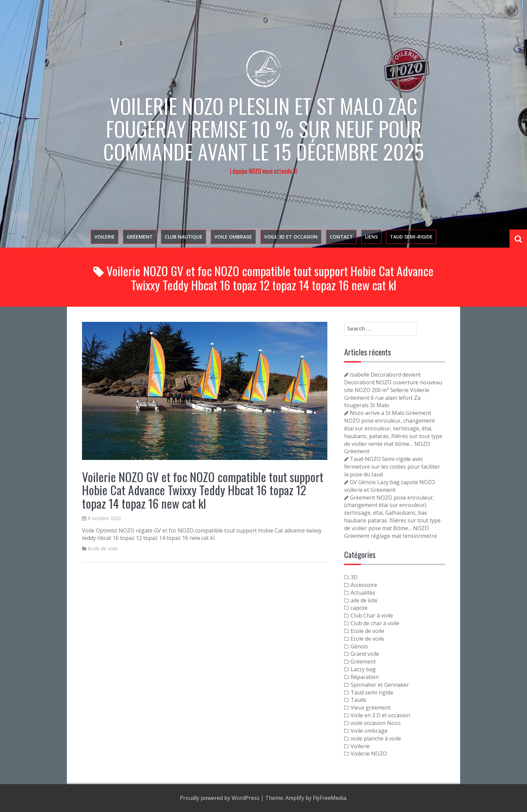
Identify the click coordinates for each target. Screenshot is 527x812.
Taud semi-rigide (411, 237)
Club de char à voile (375, 623)
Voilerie (105, 237)
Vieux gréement (371, 708)
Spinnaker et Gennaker (380, 685)
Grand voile (365, 654)
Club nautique (184, 237)
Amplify (295, 798)
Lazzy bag (363, 669)
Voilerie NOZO (369, 754)
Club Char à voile (372, 615)
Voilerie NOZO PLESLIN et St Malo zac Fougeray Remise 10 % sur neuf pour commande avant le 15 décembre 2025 (264, 128)
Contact (341, 237)
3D (354, 577)
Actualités (363, 593)
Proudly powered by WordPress (220, 798)
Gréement (140, 237)
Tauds (358, 700)
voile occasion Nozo (376, 723)
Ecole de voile (103, 548)
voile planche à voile (376, 738)
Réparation (365, 677)
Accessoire (364, 585)
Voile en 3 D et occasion (380, 715)
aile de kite (364, 600)
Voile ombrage (233, 237)
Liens (371, 237)
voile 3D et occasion (291, 237)
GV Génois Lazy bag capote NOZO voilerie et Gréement (390, 486)
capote (359, 608)
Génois (359, 646)
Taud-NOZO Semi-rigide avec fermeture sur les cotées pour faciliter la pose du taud (392, 467)
